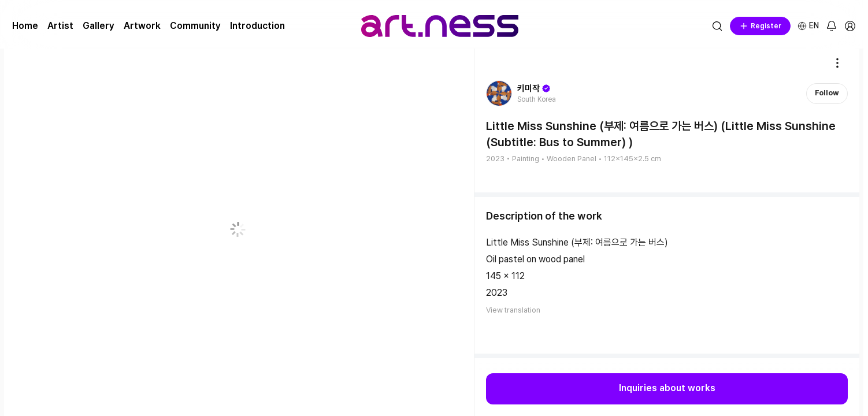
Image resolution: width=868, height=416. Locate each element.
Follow (827, 93)
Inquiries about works (667, 389)
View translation (513, 310)
